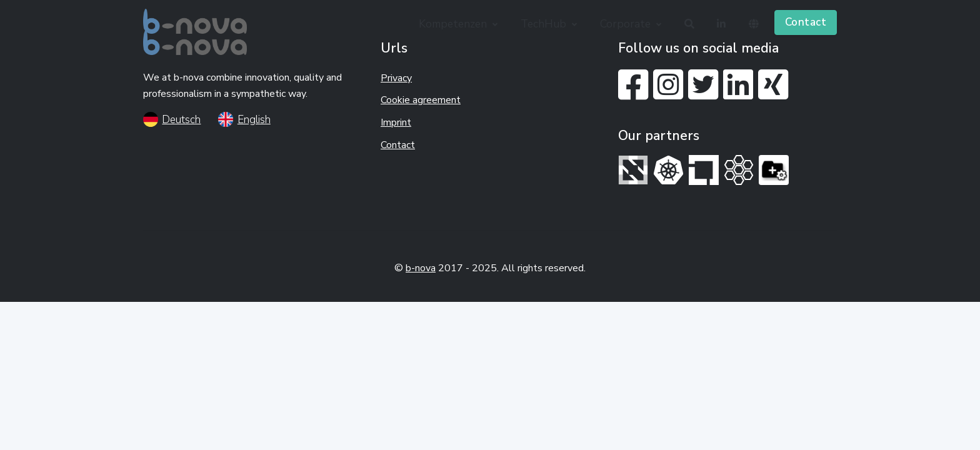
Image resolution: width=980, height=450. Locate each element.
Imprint (396, 122)
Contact (806, 22)
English (244, 120)
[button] (460, 24)
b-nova (421, 268)
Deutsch (172, 120)
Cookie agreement (421, 100)
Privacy (396, 78)
